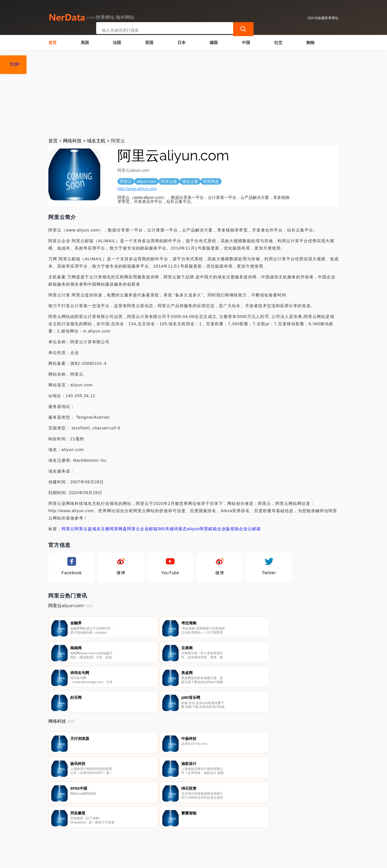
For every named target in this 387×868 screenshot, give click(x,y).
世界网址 (152, 860)
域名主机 (96, 141)
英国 (149, 43)
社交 (278, 43)
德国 (214, 43)
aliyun (193, 529)
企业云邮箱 (250, 529)
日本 (182, 43)
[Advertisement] (193, 94)
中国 (246, 43)
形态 (183, 529)
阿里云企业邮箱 (142, 529)
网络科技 (72, 141)
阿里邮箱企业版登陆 (219, 529)
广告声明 (177, 837)
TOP (14, 64)
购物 (310, 43)
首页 (52, 43)
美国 (85, 43)
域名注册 (101, 529)
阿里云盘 (83, 529)
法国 (117, 43)
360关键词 (168, 529)
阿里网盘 (118, 529)
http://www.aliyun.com (137, 189)
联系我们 (119, 837)
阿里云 (68, 529)
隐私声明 (148, 837)
